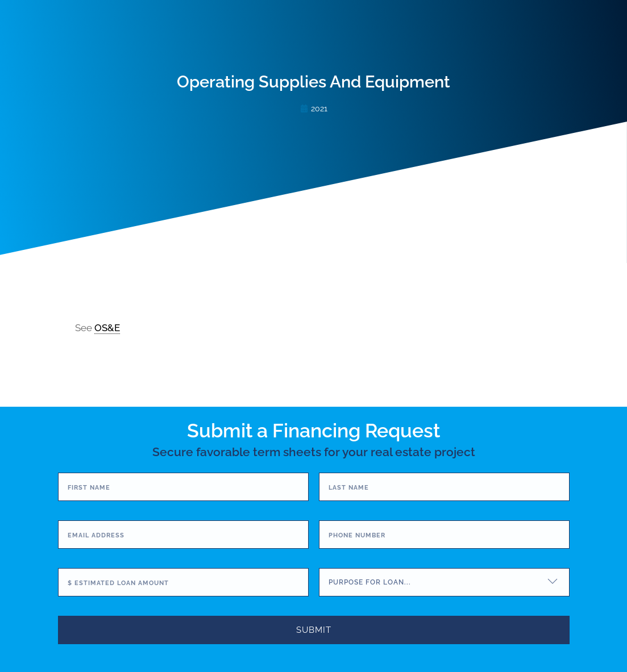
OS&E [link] (107, 328)
